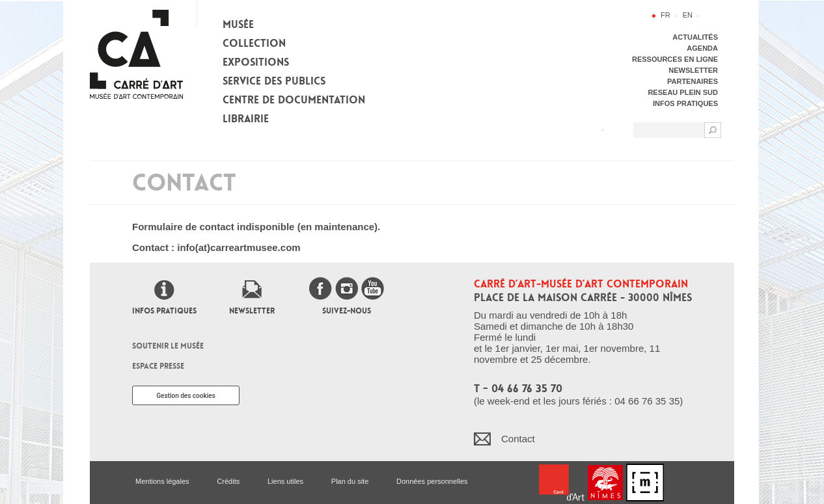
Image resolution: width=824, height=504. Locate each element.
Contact (518, 439)
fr (666, 15)
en (688, 15)
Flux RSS (617, 130)
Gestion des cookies (186, 396)
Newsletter (252, 311)
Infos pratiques (164, 311)
